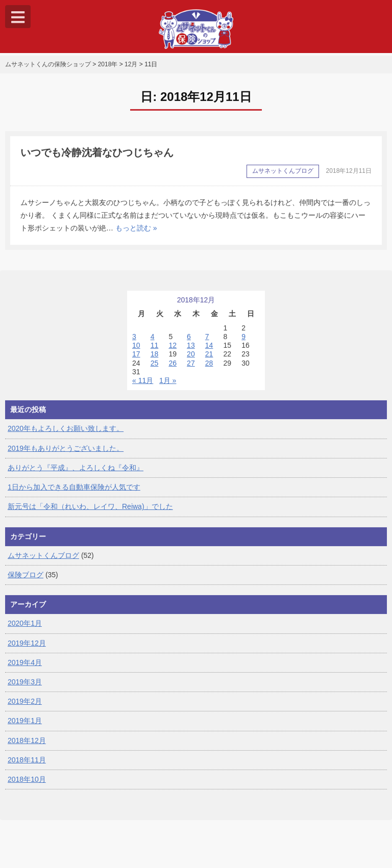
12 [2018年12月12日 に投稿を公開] (173, 351)
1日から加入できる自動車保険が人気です (74, 493)
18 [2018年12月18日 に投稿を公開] (155, 360)
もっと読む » (136, 234)
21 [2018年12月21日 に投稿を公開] (209, 360)
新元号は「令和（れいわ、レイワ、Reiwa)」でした (90, 512)
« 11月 (143, 386)
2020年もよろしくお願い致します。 (66, 434)
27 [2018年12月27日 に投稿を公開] (191, 368)
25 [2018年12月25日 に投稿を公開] (155, 368)
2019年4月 (25, 668)
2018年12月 (27, 746)
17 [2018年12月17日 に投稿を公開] (136, 360)
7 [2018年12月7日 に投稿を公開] (207, 342)
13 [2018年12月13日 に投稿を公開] (191, 351)
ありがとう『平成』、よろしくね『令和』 (76, 473)
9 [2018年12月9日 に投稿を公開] (243, 342)
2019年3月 (25, 687)
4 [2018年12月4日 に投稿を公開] (153, 342)
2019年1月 (25, 726)
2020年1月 (25, 629)
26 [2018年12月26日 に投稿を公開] (173, 368)
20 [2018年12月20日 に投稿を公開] (191, 360)
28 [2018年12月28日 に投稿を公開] (209, 368)
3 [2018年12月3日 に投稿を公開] (134, 342)
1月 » (168, 386)
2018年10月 (27, 785)
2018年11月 (27, 765)
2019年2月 (25, 707)
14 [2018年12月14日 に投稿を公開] (209, 351)
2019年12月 (27, 648)
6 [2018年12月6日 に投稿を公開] (189, 342)
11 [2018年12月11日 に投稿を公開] (155, 351)
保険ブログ (26, 580)
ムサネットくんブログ (43, 560)
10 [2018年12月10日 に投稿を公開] (136, 351)
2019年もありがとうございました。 (66, 453)
